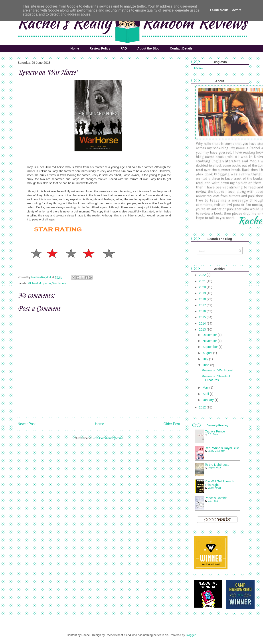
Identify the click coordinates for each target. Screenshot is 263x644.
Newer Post (27, 424)
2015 (203, 317)
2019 (203, 293)
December (210, 335)
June (206, 365)
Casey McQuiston (217, 451)
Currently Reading (217, 425)
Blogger (191, 635)
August (208, 353)
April (206, 394)
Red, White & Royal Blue (222, 448)
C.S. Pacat (213, 434)
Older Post (172, 424)
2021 (203, 281)
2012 (203, 407)
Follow (199, 68)
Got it (237, 10)
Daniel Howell (215, 488)
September (211, 347)
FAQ (124, 48)
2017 (203, 305)
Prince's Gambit (216, 498)
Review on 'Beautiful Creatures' (216, 378)
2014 (203, 323)
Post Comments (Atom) (108, 438)
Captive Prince (215, 431)
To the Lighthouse (217, 465)
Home (75, 48)
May (206, 388)
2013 (203, 329)
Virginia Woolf (215, 468)
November (210, 341)
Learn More (219, 10)
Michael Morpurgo (39, 283)
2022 (203, 275)
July (206, 359)
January (209, 400)
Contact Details (181, 48)
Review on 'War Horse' (217, 370)
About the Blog (148, 48)
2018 (203, 299)
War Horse (59, 283)
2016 (203, 311)
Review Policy (100, 48)
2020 (203, 287)
